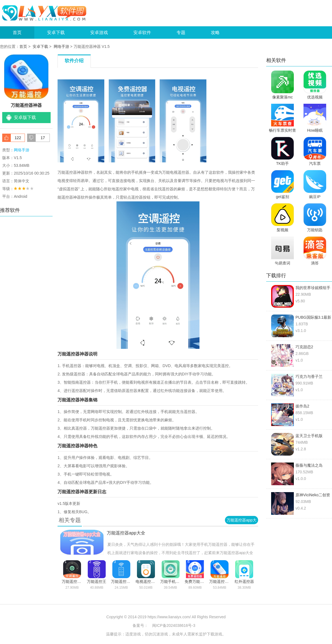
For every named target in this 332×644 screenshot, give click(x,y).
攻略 (215, 33)
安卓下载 (56, 33)
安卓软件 (142, 33)
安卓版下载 (25, 117)
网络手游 (61, 46)
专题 (181, 33)
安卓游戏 (99, 33)
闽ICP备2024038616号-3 (174, 625)
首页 (17, 33)
